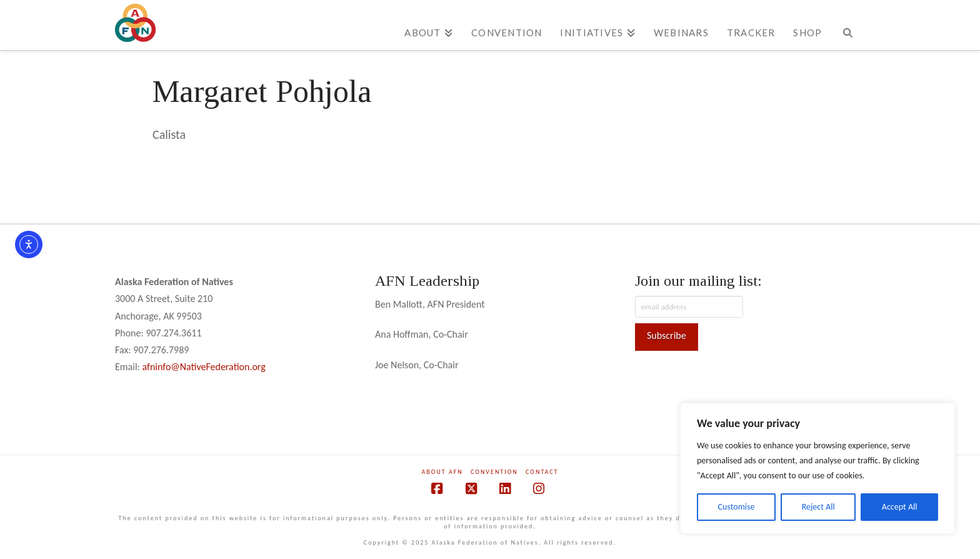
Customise (737, 507)
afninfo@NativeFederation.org (204, 367)
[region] (817, 468)
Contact (542, 472)
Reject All (818, 507)
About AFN (442, 472)
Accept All (900, 507)
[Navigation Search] (848, 25)
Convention (494, 472)
